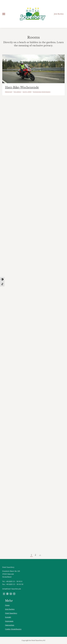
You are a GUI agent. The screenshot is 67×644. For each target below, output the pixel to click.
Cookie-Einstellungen (13, 629)
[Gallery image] (33, 69)
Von (17, 92)
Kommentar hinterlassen (42, 92)
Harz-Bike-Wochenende (22, 87)
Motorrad (9, 92)
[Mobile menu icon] (4, 14)
